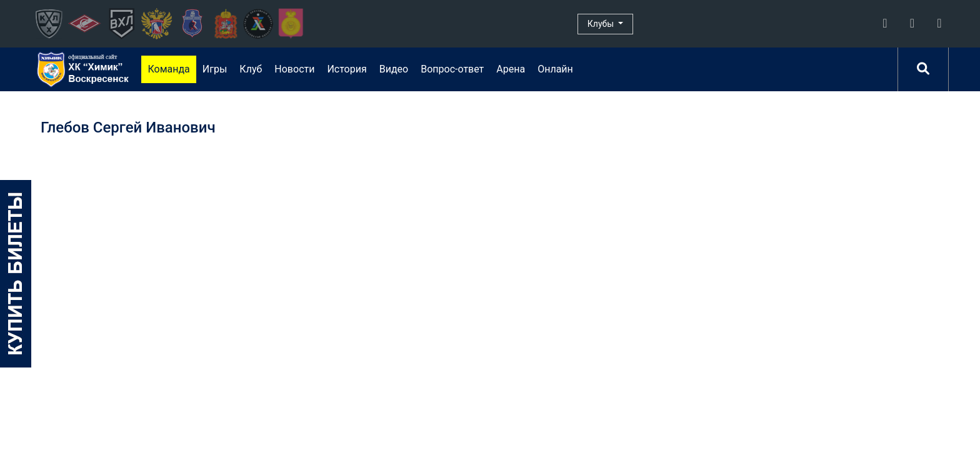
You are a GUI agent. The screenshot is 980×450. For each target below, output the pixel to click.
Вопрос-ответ (452, 69)
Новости (294, 69)
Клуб (251, 69)
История (347, 69)
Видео (394, 69)
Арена (511, 69)
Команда (168, 69)
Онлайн (555, 69)
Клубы (602, 24)
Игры (215, 69)
